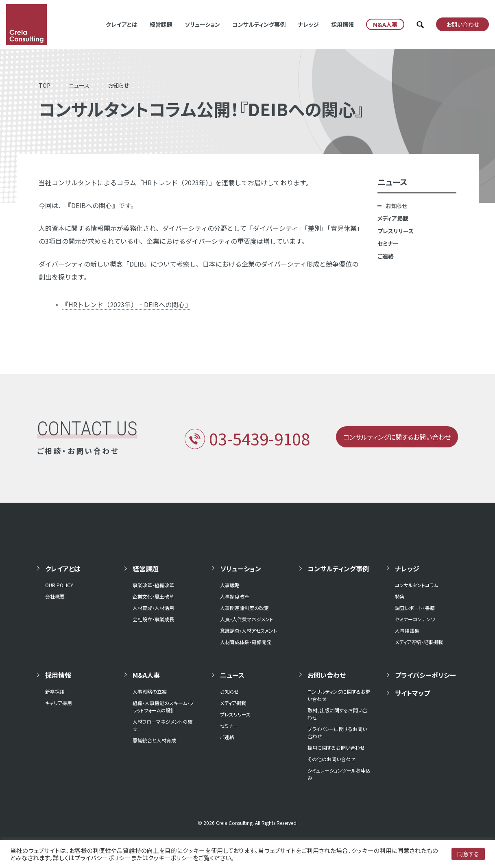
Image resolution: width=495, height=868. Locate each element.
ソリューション (202, 24)
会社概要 (55, 596)
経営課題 (161, 24)
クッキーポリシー (170, 858)
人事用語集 (407, 630)
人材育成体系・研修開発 (246, 642)
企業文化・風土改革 (153, 596)
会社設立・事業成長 (153, 619)
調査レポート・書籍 (415, 608)
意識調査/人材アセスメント (249, 630)
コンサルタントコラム (416, 585)
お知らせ (118, 85)
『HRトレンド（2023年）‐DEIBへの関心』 (126, 304)
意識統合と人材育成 (154, 740)
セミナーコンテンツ (415, 619)
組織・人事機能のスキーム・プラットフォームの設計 (163, 706)
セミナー (388, 243)
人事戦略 (230, 585)
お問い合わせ (327, 675)
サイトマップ (412, 693)
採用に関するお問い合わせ (336, 748)
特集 (400, 596)
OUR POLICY (59, 585)
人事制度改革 (235, 596)
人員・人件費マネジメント (247, 619)
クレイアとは (122, 24)
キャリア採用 (59, 703)
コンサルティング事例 (259, 24)
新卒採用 (55, 691)
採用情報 (342, 24)
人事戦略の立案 (150, 691)
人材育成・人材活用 (153, 608)
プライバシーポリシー (425, 675)
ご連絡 (386, 256)
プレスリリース (396, 231)
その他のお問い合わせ (331, 759)
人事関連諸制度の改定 (244, 608)
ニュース (79, 85)
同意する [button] (468, 854)
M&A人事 (146, 675)
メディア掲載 (393, 218)
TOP (45, 85)
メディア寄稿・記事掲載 (419, 642)
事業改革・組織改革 (153, 585)
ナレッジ (308, 24)
